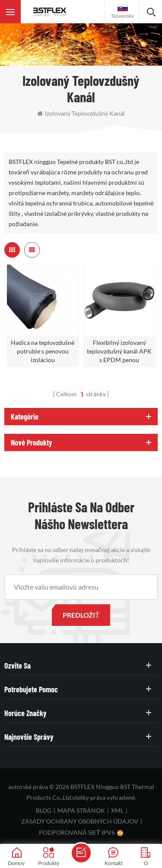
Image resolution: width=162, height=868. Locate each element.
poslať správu (81, 853)
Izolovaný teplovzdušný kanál (81, 113)
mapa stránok (81, 810)
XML (117, 810)
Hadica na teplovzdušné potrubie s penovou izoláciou (43, 351)
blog (44, 810)
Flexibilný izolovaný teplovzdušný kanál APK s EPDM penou (119, 351)
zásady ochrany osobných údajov (80, 821)
